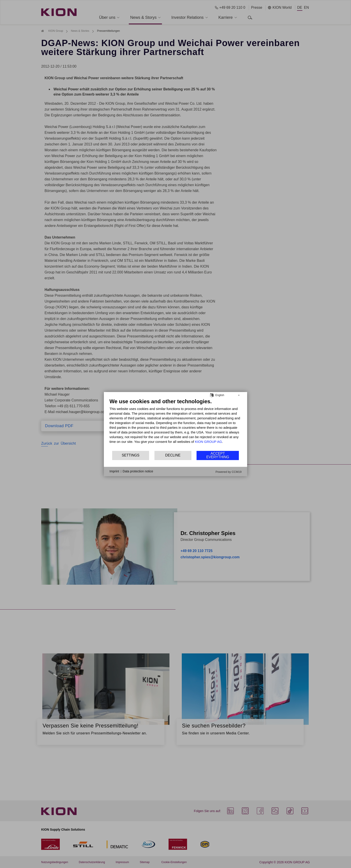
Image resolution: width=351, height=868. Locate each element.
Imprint (114, 471)
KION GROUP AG (209, 441)
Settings (131, 455)
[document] (175, 424)
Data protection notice (138, 471)
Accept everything (218, 455)
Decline (173, 455)
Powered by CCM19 (229, 472)
